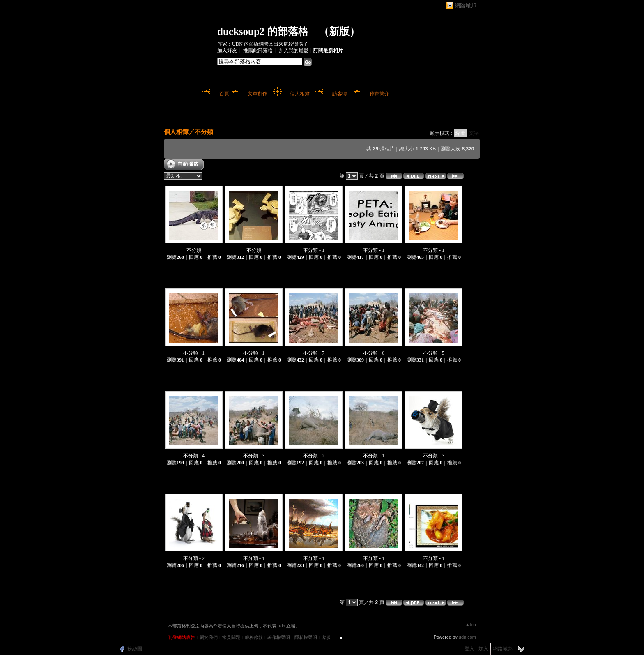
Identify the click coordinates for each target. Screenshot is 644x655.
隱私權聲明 (306, 637)
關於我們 (209, 637)
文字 (474, 133)
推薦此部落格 (258, 51)
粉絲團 (135, 649)
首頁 (224, 94)
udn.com (467, 637)
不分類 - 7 (314, 353)
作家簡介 (379, 94)
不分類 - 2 (314, 456)
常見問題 (231, 637)
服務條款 (254, 637)
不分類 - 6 (374, 353)
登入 (469, 649)
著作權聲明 (279, 637)
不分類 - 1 (314, 250)
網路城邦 (465, 6)
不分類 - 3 (254, 456)
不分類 (204, 132)
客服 (326, 637)
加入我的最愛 (294, 51)
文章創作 (258, 94)
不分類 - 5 (434, 353)
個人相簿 (300, 94)
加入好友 (227, 51)
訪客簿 (340, 94)
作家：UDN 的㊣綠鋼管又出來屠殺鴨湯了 (263, 44)
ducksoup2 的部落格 (263, 31)
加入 (483, 649)
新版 (339, 31)
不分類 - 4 (194, 456)
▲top (471, 625)
